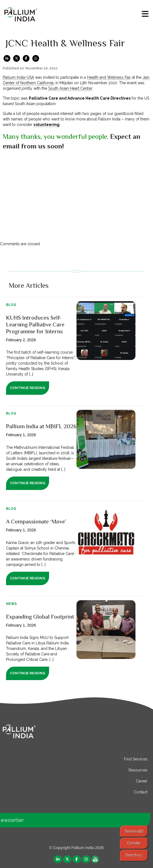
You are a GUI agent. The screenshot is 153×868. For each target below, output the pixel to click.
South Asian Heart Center (70, 88)
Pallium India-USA (18, 77)
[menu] (145, 14)
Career (142, 781)
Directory (134, 855)
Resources (138, 770)
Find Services (136, 759)
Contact (141, 792)
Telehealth (134, 831)
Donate (134, 843)
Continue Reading (28, 388)
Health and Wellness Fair (109, 77)
